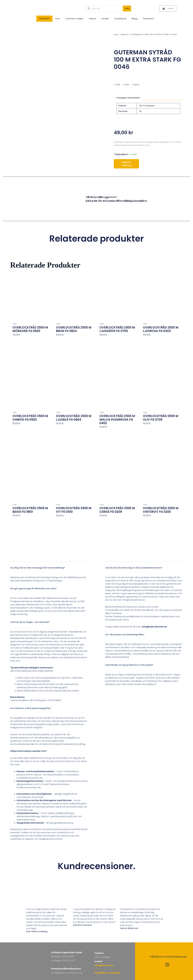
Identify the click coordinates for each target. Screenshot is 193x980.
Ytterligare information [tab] (128, 98)
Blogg (134, 19)
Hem (58, 19)
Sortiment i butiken (74, 19)
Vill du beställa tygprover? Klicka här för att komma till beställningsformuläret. (117, 199)
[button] (49, 570)
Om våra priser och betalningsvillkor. (125, 635)
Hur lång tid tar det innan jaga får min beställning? (38, 568)
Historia (92, 19)
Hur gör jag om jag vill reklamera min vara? (33, 588)
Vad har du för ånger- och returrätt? (30, 622)
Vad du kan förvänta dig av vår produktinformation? (134, 568)
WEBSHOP (44, 19)
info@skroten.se (104, 965)
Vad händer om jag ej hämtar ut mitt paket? (129, 665)
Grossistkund (120, 19)
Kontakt (105, 19)
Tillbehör (124, 34)
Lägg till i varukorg (126, 164)
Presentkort (148, 19)
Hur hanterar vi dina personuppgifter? (31, 708)
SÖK (127, 8)
